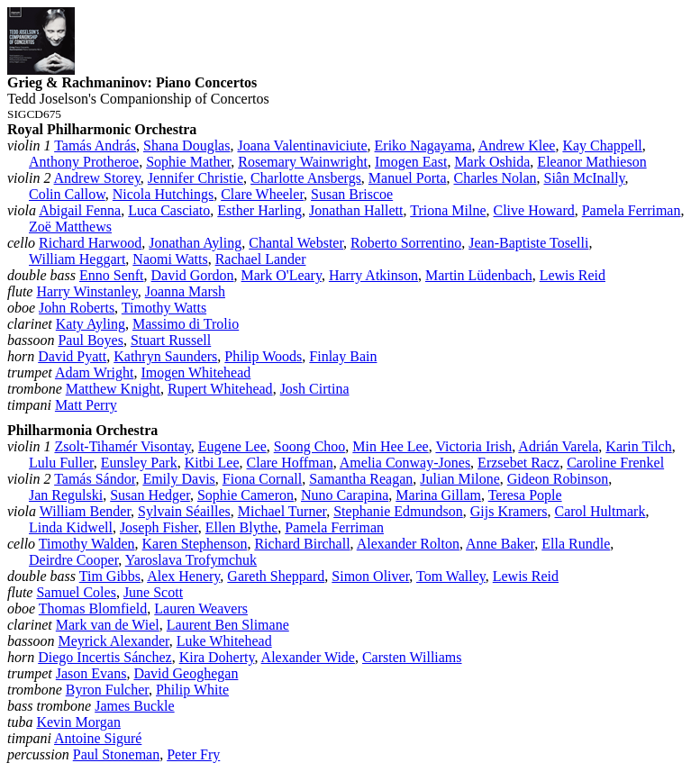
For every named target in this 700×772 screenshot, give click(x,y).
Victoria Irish (473, 446)
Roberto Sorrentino (406, 243)
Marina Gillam (438, 495)
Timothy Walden (87, 544)
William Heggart (77, 259)
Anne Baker (500, 544)
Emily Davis (178, 479)
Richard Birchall (302, 544)
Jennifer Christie (195, 178)
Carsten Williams (412, 657)
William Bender (85, 511)
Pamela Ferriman (632, 210)
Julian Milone (459, 479)
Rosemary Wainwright (303, 162)
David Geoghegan (186, 673)
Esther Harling (259, 210)
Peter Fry (193, 754)
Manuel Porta (408, 178)
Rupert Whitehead (220, 389)
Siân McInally (585, 178)
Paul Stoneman (116, 754)
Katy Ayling (91, 324)
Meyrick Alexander (113, 641)
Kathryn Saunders (165, 356)
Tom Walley (451, 576)
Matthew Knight (113, 389)
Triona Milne (448, 210)
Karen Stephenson (195, 544)
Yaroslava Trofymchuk (191, 560)
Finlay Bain (343, 356)
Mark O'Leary (282, 275)
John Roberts (77, 308)
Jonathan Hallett (356, 210)
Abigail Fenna (80, 210)
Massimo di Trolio (186, 324)
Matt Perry (86, 405)
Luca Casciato (169, 210)
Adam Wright (95, 372)
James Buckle (134, 706)
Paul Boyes (90, 340)
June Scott (153, 592)
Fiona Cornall (262, 479)
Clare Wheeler (262, 194)
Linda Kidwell (71, 527)
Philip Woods (263, 356)
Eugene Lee (232, 446)
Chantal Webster (296, 243)
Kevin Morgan (78, 722)
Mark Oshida (492, 162)
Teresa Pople (525, 495)
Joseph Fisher (159, 527)
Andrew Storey (97, 178)
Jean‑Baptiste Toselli (528, 243)
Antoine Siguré (98, 738)
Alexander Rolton (408, 544)
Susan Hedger (150, 495)
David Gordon (193, 275)
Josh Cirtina (315, 389)
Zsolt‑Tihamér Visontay (122, 446)
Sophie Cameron (245, 495)
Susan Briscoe (352, 194)
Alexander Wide (308, 657)
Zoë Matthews (70, 227)
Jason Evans (91, 673)
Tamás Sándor (95, 479)
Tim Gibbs (110, 576)
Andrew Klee (517, 145)
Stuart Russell (171, 340)
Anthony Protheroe (84, 162)
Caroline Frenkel (615, 463)
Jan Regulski (66, 495)
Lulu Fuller (61, 463)
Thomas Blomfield (93, 609)
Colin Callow (67, 194)
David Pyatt (72, 356)
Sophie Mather (188, 162)
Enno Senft (112, 275)
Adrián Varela (558, 446)
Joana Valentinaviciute (302, 145)
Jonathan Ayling (195, 243)
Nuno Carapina (345, 495)
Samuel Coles (76, 592)
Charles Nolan (495, 178)
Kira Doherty (217, 657)
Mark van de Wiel (108, 625)
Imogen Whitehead (195, 372)
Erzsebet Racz (518, 463)
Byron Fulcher (107, 690)
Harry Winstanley (86, 291)
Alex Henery (183, 576)
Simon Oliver (370, 576)
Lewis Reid (573, 275)
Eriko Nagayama (423, 145)
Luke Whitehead (224, 641)
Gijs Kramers (509, 511)
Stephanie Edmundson (398, 511)
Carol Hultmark (600, 511)
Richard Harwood (90, 243)
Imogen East (411, 162)
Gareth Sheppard (276, 576)
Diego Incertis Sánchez (105, 657)
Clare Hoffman (290, 463)
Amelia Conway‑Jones (405, 463)
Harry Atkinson (373, 275)
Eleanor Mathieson (591, 162)
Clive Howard (534, 210)
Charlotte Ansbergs (306, 178)
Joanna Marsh (185, 291)
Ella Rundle (576, 544)
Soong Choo (310, 446)
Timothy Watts (164, 308)
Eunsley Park (139, 463)
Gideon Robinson (558, 479)
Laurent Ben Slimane (228, 625)
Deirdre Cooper (73, 560)
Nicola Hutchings (163, 194)
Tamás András (95, 145)
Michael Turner (282, 511)
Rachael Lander (261, 259)
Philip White (192, 690)
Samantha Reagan (361, 479)
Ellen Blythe (241, 527)
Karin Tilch (638, 446)
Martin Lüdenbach (479, 275)
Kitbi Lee (212, 463)
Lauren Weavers (201, 609)
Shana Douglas (186, 145)
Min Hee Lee (390, 446)
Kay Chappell (602, 145)
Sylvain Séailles (184, 511)
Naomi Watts (170, 259)
